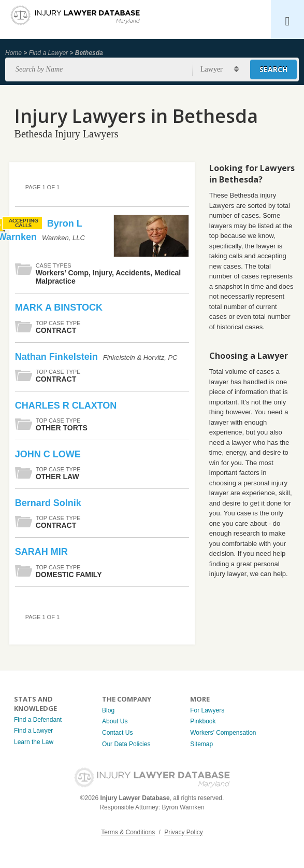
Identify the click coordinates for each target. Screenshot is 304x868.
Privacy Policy (184, 832)
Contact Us (117, 733)
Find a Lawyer (48, 53)
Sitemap (201, 744)
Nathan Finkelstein (58, 357)
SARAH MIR (41, 552)
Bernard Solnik (48, 503)
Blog (108, 710)
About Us (115, 721)
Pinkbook (203, 721)
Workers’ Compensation (223, 733)
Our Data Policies (126, 744)
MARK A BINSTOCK (59, 307)
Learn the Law (34, 742)
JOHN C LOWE (48, 454)
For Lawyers (207, 710)
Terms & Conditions (128, 832)
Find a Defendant (38, 720)
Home (13, 53)
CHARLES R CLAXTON (66, 405)
